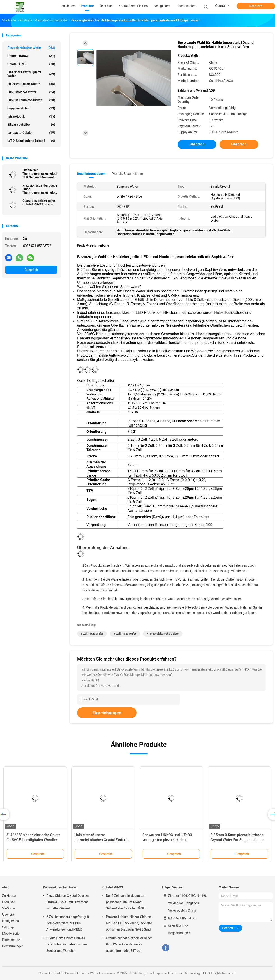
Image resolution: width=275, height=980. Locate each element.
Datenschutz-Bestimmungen (13, 943)
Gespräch (256, 6)
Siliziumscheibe (31, 125)
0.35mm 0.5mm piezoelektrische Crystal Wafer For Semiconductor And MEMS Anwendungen (237, 840)
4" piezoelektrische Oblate (163, 634)
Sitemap (8, 927)
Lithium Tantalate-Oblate (31, 100)
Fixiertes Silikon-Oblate (31, 84)
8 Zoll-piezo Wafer (125, 634)
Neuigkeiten (11, 921)
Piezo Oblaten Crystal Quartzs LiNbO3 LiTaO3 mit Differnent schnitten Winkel (68, 902)
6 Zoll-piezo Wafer (92, 634)
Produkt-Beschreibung (127, 174)
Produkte (9, 902)
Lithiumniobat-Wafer (31, 92)
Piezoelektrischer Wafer (31, 48)
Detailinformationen (91, 174)
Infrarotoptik (31, 116)
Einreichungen (107, 713)
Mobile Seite (11, 934)
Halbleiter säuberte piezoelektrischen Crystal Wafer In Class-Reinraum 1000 (102, 840)
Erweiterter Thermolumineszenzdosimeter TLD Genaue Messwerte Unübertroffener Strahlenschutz (40, 174)
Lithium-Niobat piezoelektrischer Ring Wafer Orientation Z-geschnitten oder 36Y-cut (129, 944)
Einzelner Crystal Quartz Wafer (31, 74)
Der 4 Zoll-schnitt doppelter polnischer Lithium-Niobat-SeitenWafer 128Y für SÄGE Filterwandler (125, 903)
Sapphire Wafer (31, 108)
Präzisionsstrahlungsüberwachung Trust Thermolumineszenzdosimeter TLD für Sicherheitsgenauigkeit (40, 189)
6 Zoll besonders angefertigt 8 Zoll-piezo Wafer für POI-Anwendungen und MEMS (68, 923)
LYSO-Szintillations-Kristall (31, 141)
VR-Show (9, 908)
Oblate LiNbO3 (31, 56)
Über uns (8, 915)
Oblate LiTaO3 (31, 64)
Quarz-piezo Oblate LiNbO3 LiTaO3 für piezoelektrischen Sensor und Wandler (67, 944)
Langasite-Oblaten (31, 133)
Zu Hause (9, 896)
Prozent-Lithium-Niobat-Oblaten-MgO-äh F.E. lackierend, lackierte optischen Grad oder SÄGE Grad (129, 923)
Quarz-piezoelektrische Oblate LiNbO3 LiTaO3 (39, 203)
